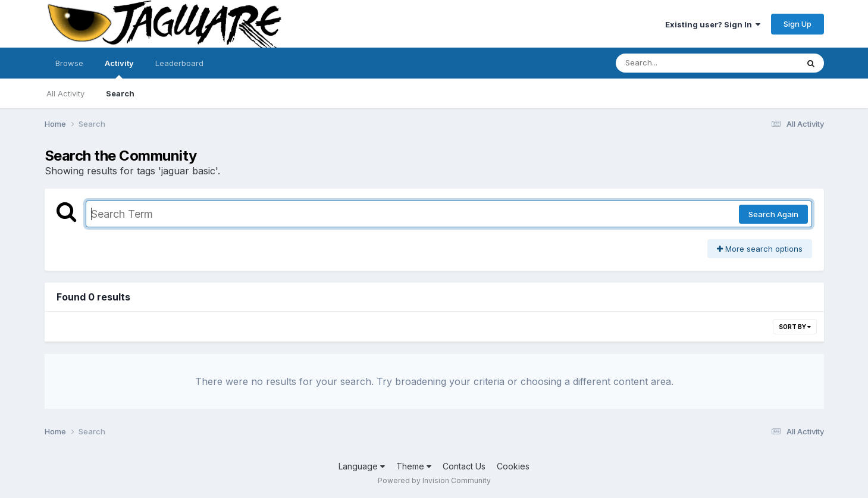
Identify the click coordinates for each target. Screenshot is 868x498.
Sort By (795, 327)
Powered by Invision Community (434, 480)
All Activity (65, 93)
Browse (69, 63)
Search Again (773, 214)
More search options (760, 249)
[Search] (674, 63)
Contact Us (464, 466)
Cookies (513, 466)
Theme (414, 466)
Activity (119, 68)
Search (120, 93)
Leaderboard (179, 63)
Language (362, 466)
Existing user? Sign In (713, 24)
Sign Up (798, 24)
